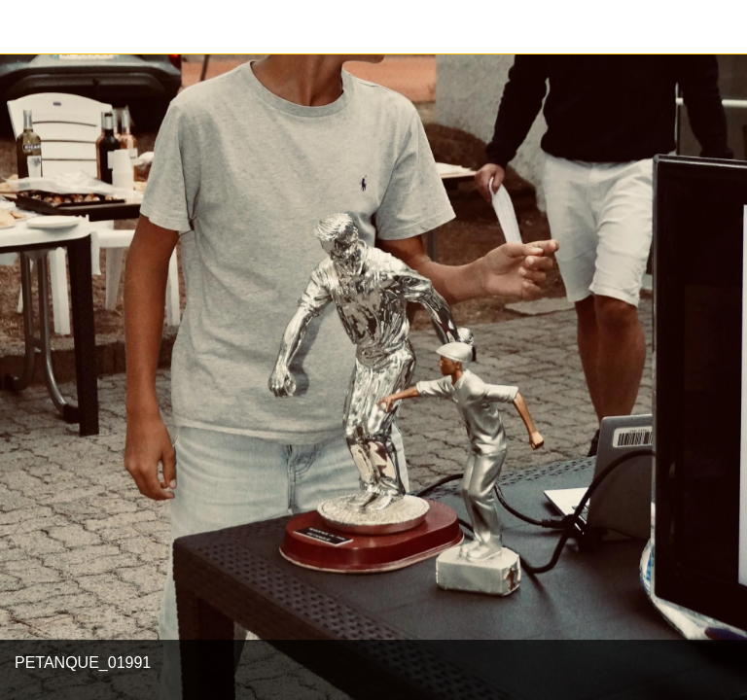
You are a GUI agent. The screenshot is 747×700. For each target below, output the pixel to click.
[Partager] (720, 27)
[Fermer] (27, 27)
